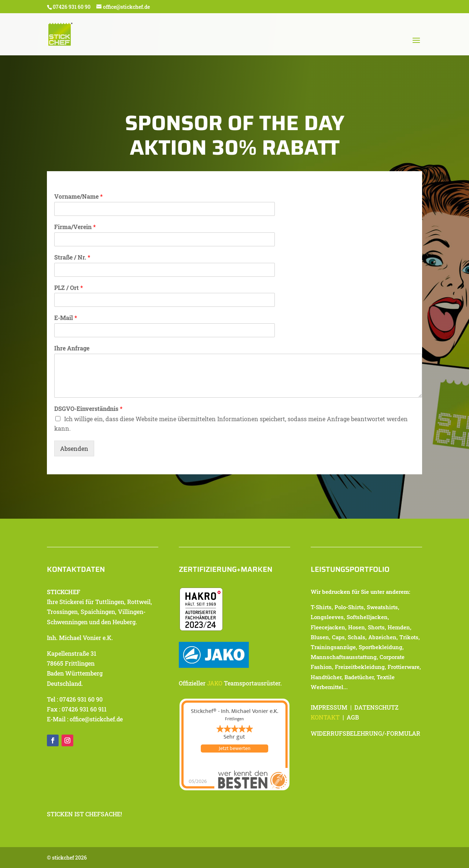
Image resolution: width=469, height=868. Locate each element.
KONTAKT (325, 717)
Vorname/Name (78, 196)
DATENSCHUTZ (376, 707)
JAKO (215, 683)
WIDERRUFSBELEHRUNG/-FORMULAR (365, 733)
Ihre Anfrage (72, 348)
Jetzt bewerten (234, 749)
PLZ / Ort (69, 288)
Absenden (74, 448)
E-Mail (66, 318)
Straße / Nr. (72, 257)
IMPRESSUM (329, 707)
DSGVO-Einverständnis (88, 409)
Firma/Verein (75, 227)
